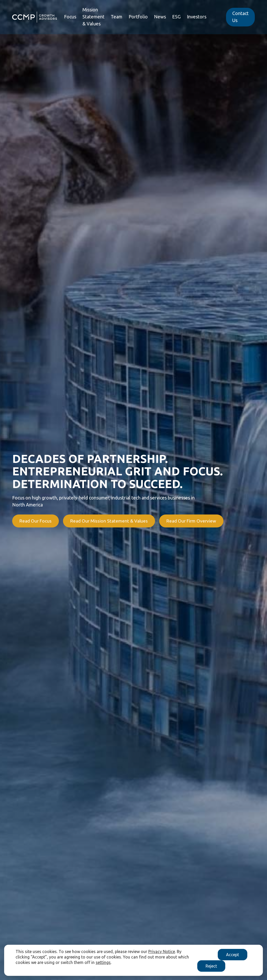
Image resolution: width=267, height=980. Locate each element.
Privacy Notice (162, 951)
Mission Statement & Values (93, 17)
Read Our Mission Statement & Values (111, 521)
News (160, 17)
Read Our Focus (36, 521)
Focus (70, 17)
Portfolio (138, 17)
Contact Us (240, 17)
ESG (176, 17)
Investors (197, 17)
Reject (211, 966)
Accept (233, 955)
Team (117, 17)
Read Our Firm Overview (196, 521)
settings (103, 962)
